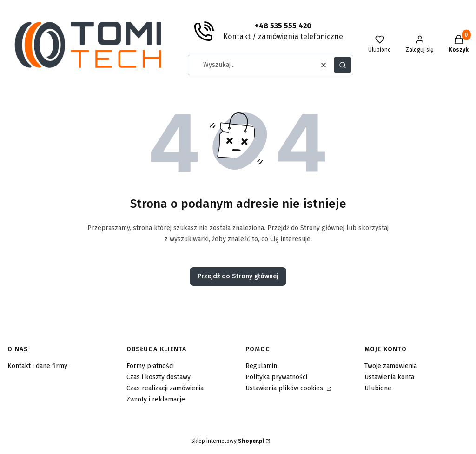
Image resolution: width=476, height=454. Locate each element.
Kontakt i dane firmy (37, 366)
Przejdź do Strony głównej (238, 276)
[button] (343, 65)
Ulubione (378, 388)
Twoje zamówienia (391, 366)
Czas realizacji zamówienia (165, 388)
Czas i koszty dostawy (159, 377)
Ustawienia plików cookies (285, 388)
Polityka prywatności (276, 377)
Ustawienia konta (389, 377)
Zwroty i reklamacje (156, 399)
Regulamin (261, 366)
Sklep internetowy (228, 441)
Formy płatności (150, 366)
